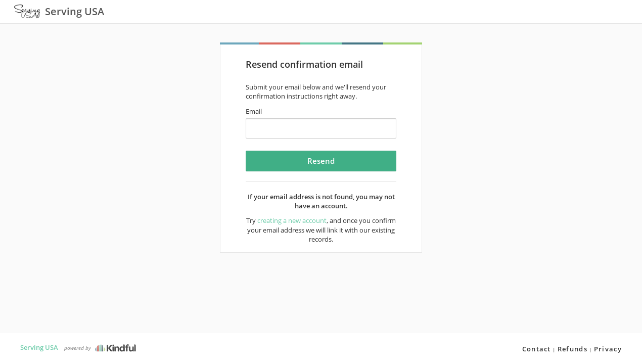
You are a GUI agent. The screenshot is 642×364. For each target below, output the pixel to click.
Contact (537, 349)
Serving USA (39, 347)
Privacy (608, 349)
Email (254, 111)
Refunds (572, 349)
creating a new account (292, 220)
